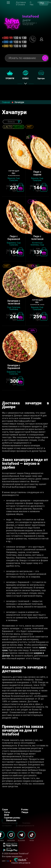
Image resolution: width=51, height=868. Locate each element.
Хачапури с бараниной (14, 367)
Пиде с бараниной (14, 238)
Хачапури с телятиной (14, 302)
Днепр (27, 20)
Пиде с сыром (37, 173)
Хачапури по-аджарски (14, 173)
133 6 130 (14, 38)
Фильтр (11, 122)
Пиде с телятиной (37, 238)
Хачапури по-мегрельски (37, 302)
